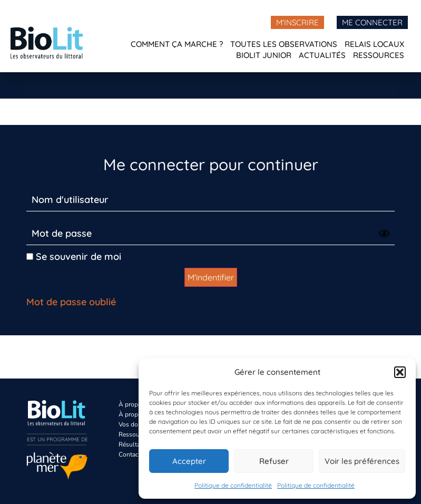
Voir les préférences (362, 461)
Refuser (274, 461)
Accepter (189, 461)
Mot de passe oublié (71, 302)
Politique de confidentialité (233, 485)
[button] (400, 372)
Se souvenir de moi (74, 256)
